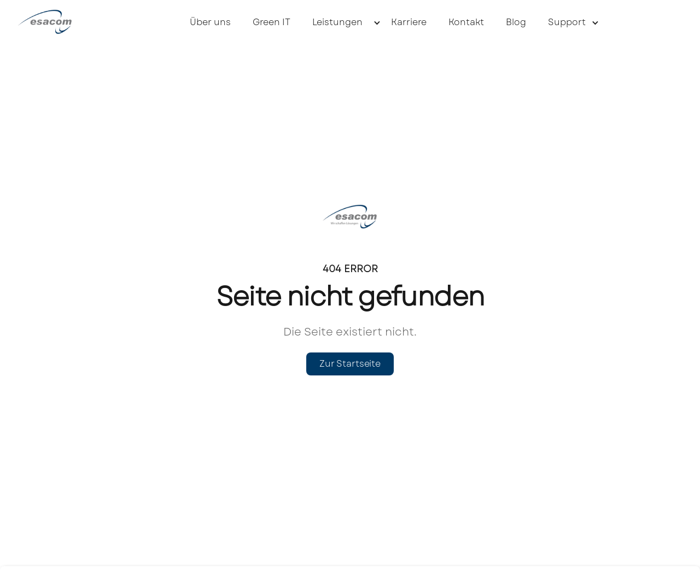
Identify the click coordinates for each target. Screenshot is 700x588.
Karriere (409, 22)
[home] (59, 22)
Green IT (272, 22)
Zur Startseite (350, 364)
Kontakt (466, 22)
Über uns (210, 22)
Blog (516, 22)
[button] (341, 22)
